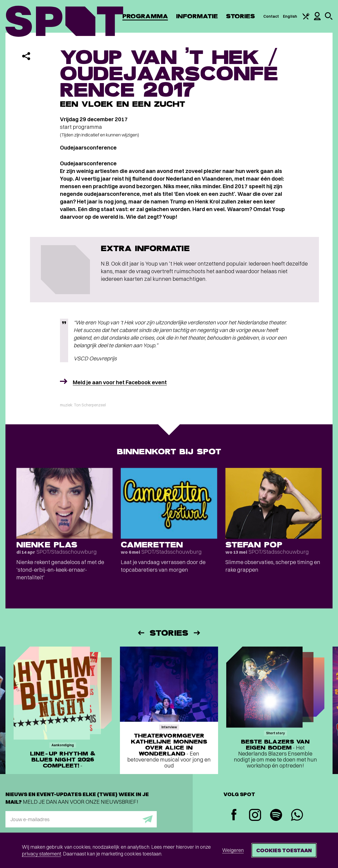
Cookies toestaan (284, 850)
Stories (241, 16)
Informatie (197, 16)
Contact (271, 16)
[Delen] (26, 56)
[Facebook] (234, 815)
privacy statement (41, 854)
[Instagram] (255, 816)
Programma (145, 16)
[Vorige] (141, 633)
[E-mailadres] (81, 819)
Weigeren (233, 850)
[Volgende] (197, 633)
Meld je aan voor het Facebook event (120, 382)
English (290, 16)
